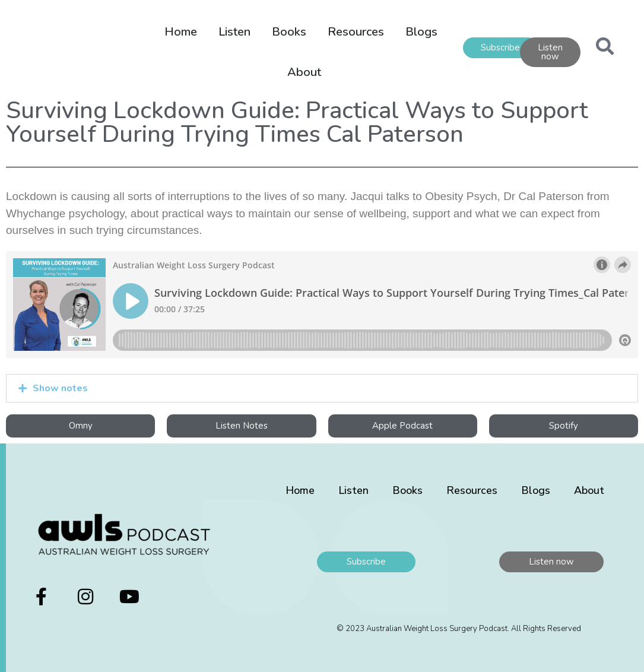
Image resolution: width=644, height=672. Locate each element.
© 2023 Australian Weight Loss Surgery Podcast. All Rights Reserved (459, 629)
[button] (322, 388)
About (304, 72)
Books (289, 32)
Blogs (421, 32)
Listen (234, 32)
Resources (356, 32)
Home (181, 32)
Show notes (60, 388)
